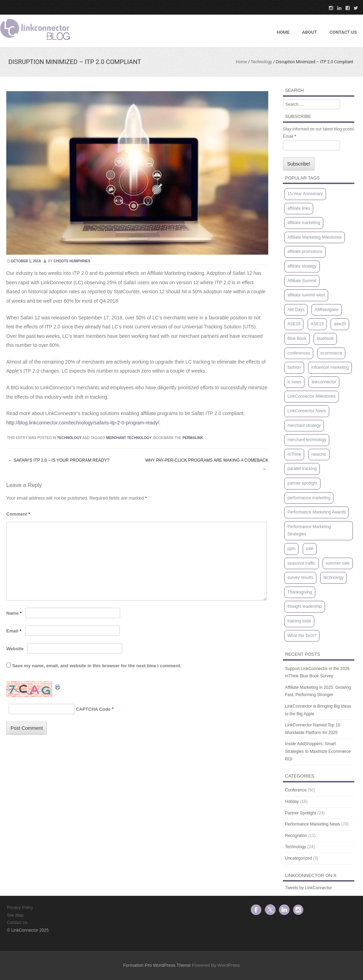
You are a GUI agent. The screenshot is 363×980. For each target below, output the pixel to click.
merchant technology (129, 438)
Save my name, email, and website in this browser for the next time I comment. (97, 666)
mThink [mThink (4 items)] (294, 454)
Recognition (296, 836)
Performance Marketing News (312, 824)
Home (283, 32)
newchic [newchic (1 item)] (319, 454)
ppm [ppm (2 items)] (291, 549)
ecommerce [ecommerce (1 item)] (331, 353)
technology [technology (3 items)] (333, 577)
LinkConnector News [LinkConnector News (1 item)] (307, 411)
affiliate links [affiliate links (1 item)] (299, 208)
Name (14, 613)
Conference (296, 790)
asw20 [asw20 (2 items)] (340, 324)
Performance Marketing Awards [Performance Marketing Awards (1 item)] (316, 512)
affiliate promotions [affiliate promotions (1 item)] (305, 252)
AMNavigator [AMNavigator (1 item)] (327, 310)
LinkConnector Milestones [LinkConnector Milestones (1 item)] (311, 396)
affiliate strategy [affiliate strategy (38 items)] (302, 266)
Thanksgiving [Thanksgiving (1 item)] (300, 592)
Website (15, 649)
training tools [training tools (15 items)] (299, 621)
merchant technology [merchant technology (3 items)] (307, 440)
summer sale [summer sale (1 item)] (338, 563)
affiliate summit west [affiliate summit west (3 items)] (306, 295)
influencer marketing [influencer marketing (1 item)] (330, 367)
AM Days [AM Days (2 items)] (296, 310)
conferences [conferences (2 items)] (299, 353)
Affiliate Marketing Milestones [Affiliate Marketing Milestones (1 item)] (315, 237)
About (310, 32)
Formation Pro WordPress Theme (157, 965)
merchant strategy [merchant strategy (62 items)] (304, 425)
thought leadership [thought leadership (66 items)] (305, 606)
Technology (261, 62)
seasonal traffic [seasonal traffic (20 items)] (302, 563)
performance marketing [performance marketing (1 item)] (309, 498)
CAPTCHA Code (93, 709)
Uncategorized (298, 858)
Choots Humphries (72, 261)
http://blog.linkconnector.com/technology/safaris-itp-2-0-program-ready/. (83, 423)
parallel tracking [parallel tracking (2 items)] (302, 469)
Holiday (292, 802)
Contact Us (17, 923)
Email (14, 631)
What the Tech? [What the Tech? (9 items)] (302, 636)
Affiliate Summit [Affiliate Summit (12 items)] (302, 281)
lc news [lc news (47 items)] (294, 382)
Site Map (15, 915)
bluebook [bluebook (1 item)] (325, 338)
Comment (18, 514)
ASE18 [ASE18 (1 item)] (294, 324)
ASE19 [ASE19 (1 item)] (317, 324)
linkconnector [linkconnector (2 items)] (324, 382)
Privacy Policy (20, 908)
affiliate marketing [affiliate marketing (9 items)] (304, 223)
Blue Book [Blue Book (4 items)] (297, 338)
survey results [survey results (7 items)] (300, 577)
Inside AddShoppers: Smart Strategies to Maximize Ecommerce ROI (318, 751)
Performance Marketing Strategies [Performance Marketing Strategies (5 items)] (309, 531)
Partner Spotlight (300, 813)
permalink (193, 438)
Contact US (343, 32)
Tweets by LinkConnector (308, 888)
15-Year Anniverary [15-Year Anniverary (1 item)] (305, 194)
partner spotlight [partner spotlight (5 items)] (302, 483)
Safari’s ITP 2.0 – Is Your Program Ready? (59, 460)
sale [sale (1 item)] (310, 549)
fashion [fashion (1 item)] (294, 367)
